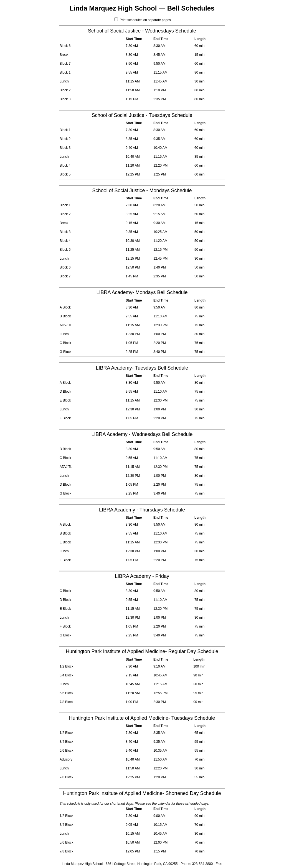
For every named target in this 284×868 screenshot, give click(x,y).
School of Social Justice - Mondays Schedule (142, 190)
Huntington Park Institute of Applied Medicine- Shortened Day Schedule (142, 793)
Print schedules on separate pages (143, 20)
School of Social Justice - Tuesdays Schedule (142, 115)
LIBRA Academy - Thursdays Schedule (142, 510)
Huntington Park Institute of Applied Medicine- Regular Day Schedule (142, 651)
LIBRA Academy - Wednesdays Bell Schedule (142, 434)
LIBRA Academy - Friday (142, 576)
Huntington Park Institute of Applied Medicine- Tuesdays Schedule (142, 718)
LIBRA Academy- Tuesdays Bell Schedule (142, 368)
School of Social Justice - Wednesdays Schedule (142, 31)
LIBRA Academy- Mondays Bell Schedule (142, 292)
